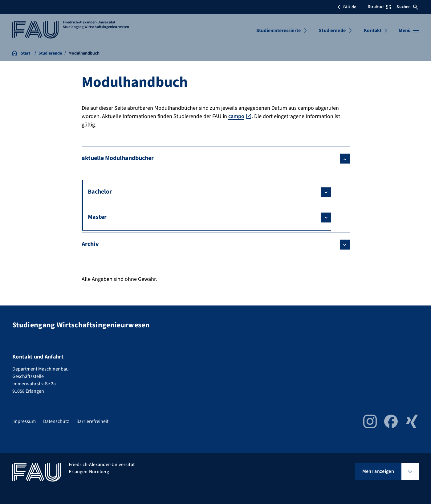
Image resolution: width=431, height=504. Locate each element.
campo (236, 116)
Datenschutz (56, 421)
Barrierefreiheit (92, 421)
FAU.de (347, 7)
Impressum (24, 421)
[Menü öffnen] (409, 31)
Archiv (90, 244)
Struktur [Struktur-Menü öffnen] (379, 7)
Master (97, 217)
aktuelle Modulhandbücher (118, 158)
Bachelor (100, 192)
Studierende (332, 31)
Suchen (407, 7)
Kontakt (373, 31)
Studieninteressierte (279, 31)
